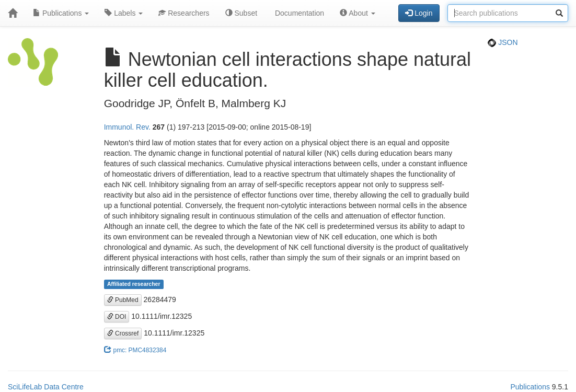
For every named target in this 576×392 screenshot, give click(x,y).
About (358, 13)
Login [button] (419, 13)
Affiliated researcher (134, 284)
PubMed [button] (123, 300)
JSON (503, 42)
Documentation (298, 13)
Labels (124, 13)
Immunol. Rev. (127, 127)
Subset (241, 13)
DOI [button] (117, 317)
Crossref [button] (123, 333)
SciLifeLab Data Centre (46, 387)
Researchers (184, 13)
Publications (61, 13)
